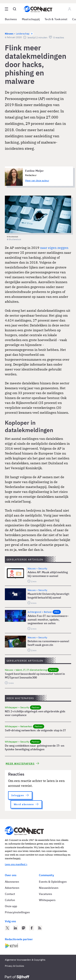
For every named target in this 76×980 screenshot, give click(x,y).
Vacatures (45, 894)
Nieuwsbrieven (49, 888)
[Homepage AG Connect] (38, 9)
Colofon (10, 900)
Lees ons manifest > (16, 864)
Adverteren (12, 888)
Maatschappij (31, 19)
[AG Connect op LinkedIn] (15, 928)
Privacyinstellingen (17, 912)
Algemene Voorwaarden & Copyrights (25, 960)
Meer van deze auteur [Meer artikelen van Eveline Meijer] (37, 180)
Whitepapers (47, 900)
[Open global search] (15, 9)
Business (11, 19)
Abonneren (12, 882)
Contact (10, 894)
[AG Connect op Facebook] (32, 928)
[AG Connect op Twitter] (7, 928)
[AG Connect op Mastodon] (24, 928)
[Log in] (70, 9)
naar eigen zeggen (54, 248)
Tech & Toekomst (56, 19)
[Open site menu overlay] (6, 9)
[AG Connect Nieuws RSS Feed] (40, 928)
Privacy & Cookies (14, 966)
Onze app (11, 906)
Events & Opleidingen (53, 882)
